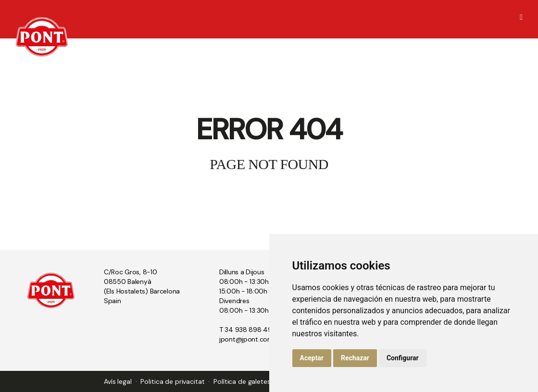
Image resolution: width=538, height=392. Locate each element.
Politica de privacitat (172, 381)
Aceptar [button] (312, 358)
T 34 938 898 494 (248, 330)
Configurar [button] (403, 358)
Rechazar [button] (355, 358)
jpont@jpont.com (246, 339)
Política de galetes (242, 381)
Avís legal (118, 381)
